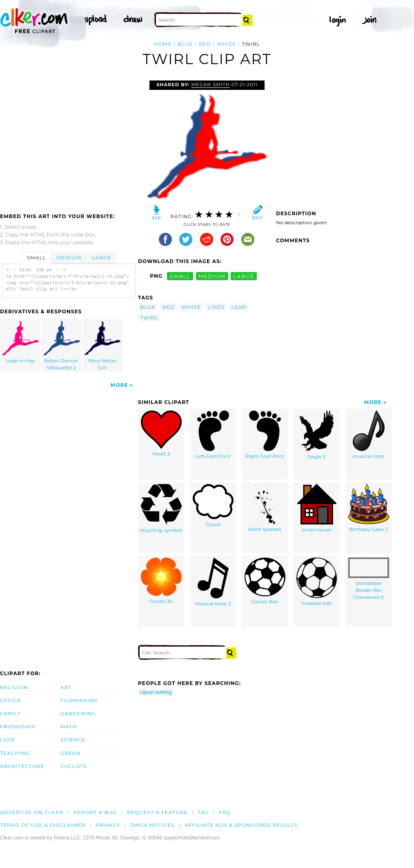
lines (216, 307)
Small (37, 258)
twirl (149, 318)
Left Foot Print (213, 435)
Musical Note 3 (213, 582)
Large (101, 258)
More (119, 385)
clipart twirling (156, 692)
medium (212, 276)
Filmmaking (79, 700)
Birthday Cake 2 (369, 508)
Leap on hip (20, 342)
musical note (369, 435)
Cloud (213, 506)
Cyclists (74, 766)
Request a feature (157, 812)
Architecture (22, 766)
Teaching (15, 753)
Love (8, 740)
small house (317, 508)
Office (11, 700)
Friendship (18, 726)
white (226, 44)
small (180, 276)
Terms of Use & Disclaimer (43, 825)
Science (73, 740)
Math (69, 726)
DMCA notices (152, 825)
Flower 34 (161, 581)
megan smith (211, 85)
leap (239, 307)
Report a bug (95, 812)
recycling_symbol (161, 509)
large (244, 276)
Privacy (108, 825)
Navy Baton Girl (102, 346)
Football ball (317, 582)
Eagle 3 (317, 435)
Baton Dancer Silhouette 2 (62, 346)
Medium (69, 258)
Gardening (78, 713)
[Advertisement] (69, 142)
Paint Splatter (265, 508)
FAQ (225, 812)
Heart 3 (161, 434)
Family (10, 713)
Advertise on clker (32, 812)
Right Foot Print (265, 435)
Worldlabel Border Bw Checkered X (369, 579)
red (205, 44)
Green (70, 753)
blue (185, 44)
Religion (14, 687)
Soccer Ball (265, 581)
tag (203, 812)
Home (163, 44)
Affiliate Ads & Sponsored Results (241, 825)
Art (66, 687)
